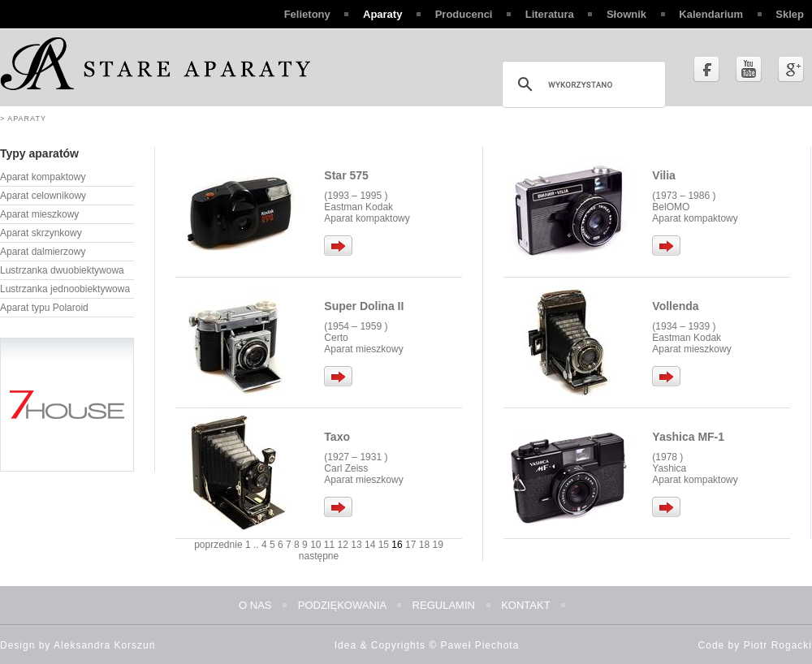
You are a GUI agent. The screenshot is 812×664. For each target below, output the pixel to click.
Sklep (790, 14)
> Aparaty (23, 119)
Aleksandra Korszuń (104, 645)
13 (356, 545)
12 (343, 545)
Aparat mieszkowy (39, 214)
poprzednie (218, 545)
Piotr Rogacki (778, 645)
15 (384, 545)
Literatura (550, 14)
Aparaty (382, 14)
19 (437, 545)
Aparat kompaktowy (43, 177)
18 (424, 545)
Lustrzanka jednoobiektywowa (65, 289)
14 (370, 545)
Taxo (337, 437)
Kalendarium (711, 14)
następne (319, 556)
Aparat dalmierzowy (43, 252)
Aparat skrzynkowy (41, 233)
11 (329, 545)
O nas (255, 605)
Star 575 (346, 175)
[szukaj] (581, 84)
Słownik (626, 14)
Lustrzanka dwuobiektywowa (62, 270)
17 (410, 545)
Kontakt (525, 605)
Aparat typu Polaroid (44, 308)
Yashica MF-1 (688, 437)
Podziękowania (342, 605)
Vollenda (675, 306)
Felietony (307, 14)
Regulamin (444, 605)
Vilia (664, 175)
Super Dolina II (364, 306)
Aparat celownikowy (43, 196)
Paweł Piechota (480, 645)
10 (315, 545)
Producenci (464, 14)
